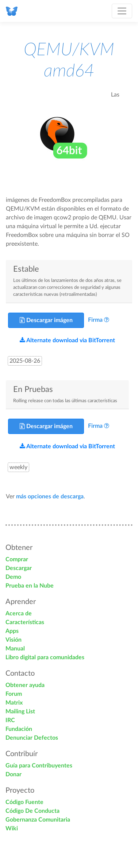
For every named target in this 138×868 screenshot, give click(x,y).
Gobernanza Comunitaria (38, 820)
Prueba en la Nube (30, 586)
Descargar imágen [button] (46, 320)
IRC (10, 720)
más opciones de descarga (50, 497)
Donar (14, 774)
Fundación (19, 729)
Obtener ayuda (25, 685)
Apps (12, 631)
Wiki (12, 829)
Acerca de (19, 614)
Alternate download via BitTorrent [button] (67, 340)
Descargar (19, 568)
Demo (13, 577)
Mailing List (20, 712)
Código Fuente (24, 802)
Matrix (14, 703)
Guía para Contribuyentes (39, 766)
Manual (15, 649)
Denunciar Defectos (32, 738)
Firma (95, 320)
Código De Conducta (32, 811)
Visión (14, 640)
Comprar (17, 559)
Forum (14, 694)
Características (25, 622)
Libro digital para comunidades (45, 657)
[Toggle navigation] (122, 11)
